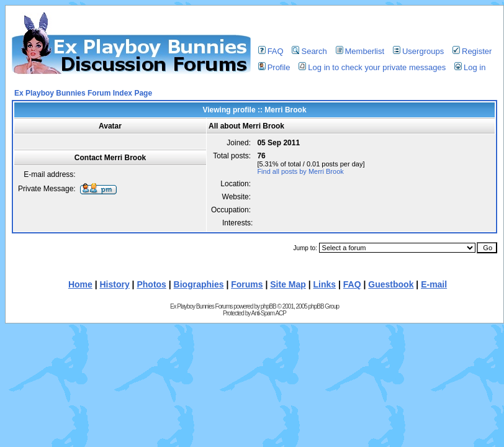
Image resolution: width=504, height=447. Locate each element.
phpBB (268, 306)
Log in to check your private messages (372, 67)
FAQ (271, 51)
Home (80, 284)
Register (472, 51)
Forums (247, 284)
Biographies (199, 284)
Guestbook (391, 284)
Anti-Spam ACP (268, 313)
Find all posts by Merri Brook (300, 171)
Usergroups (418, 51)
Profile (274, 67)
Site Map (288, 284)
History (115, 284)
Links (325, 284)
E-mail (434, 284)
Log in (470, 67)
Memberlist (360, 51)
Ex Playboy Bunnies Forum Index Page (83, 93)
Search (309, 51)
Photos (151, 284)
